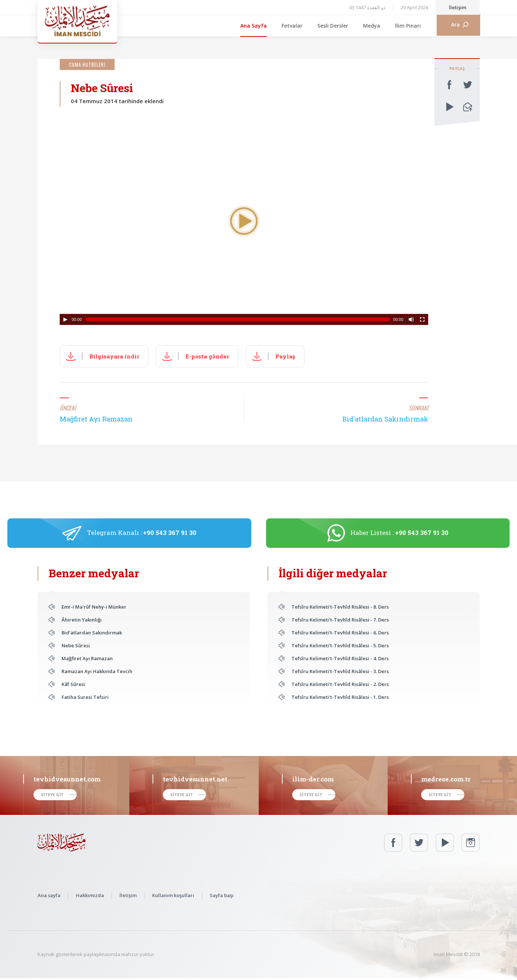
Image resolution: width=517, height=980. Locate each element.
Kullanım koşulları (173, 895)
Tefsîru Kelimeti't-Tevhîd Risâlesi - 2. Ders (340, 684)
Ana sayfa (49, 895)
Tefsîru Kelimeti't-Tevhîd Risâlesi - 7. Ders (340, 620)
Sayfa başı (222, 895)
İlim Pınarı (408, 26)
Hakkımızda (90, 895)
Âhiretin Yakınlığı (82, 620)
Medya (372, 26)
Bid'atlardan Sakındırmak (92, 633)
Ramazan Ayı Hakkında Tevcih (97, 671)
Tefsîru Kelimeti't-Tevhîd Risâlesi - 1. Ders (340, 697)
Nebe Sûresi (76, 645)
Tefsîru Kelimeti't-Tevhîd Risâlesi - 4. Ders (340, 658)
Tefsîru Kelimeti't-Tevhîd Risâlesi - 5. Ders (340, 645)
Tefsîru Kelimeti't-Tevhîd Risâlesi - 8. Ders (340, 607)
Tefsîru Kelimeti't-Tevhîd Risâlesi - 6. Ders (340, 633)
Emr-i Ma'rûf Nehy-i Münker (94, 607)
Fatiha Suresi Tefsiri (85, 697)
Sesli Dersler (333, 26)
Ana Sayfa (254, 26)
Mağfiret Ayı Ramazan (87, 658)
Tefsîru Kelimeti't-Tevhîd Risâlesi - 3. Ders (340, 671)
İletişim (457, 7)
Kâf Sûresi (73, 684)
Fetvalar (292, 26)
